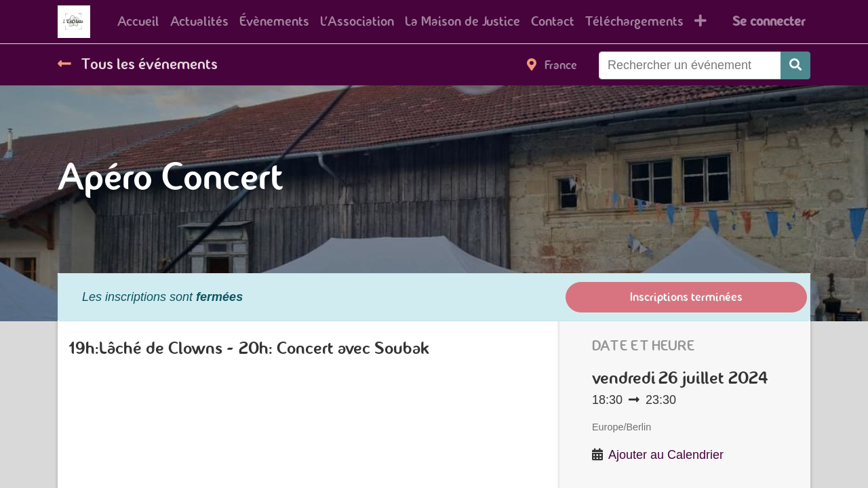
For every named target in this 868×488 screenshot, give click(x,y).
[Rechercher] (795, 65)
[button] (701, 22)
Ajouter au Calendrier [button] (666, 455)
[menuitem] (138, 22)
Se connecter (769, 21)
